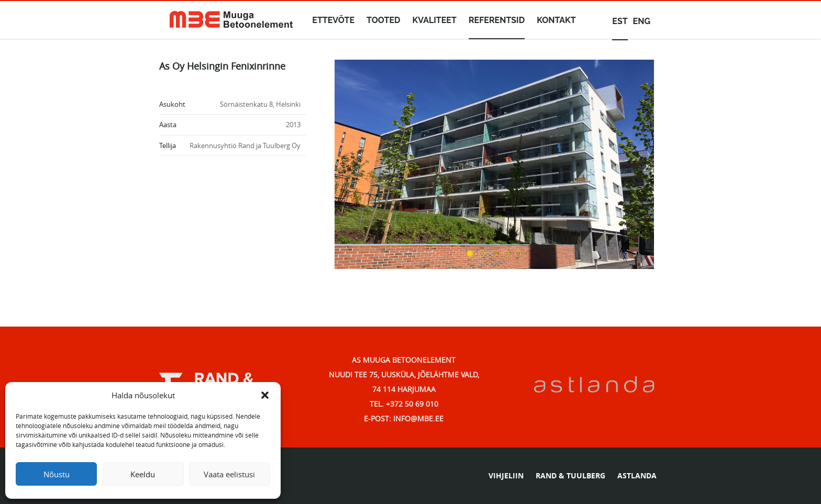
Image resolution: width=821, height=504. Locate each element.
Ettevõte (333, 20)
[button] (265, 395)
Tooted (384, 20)
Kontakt (556, 20)
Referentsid (497, 20)
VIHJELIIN (506, 475)
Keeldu (143, 474)
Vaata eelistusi (229, 474)
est (620, 21)
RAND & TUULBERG (570, 475)
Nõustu (57, 474)
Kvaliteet (435, 20)
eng (642, 21)
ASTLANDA (637, 475)
